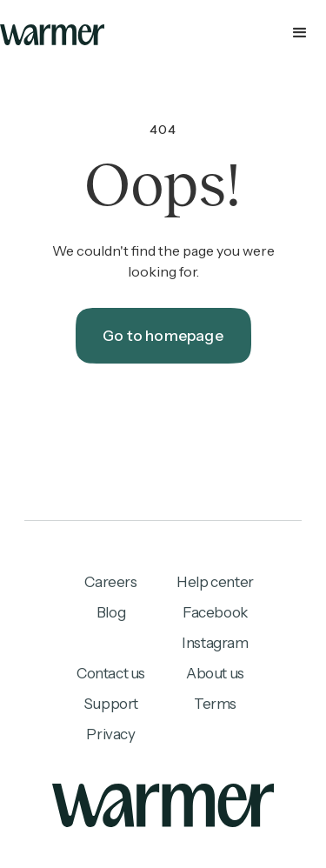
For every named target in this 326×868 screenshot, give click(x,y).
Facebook (215, 612)
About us (215, 673)
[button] (163, 35)
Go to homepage (163, 336)
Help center (215, 582)
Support (111, 704)
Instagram (215, 643)
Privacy (110, 734)
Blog (111, 612)
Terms (215, 704)
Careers (110, 582)
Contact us (111, 673)
